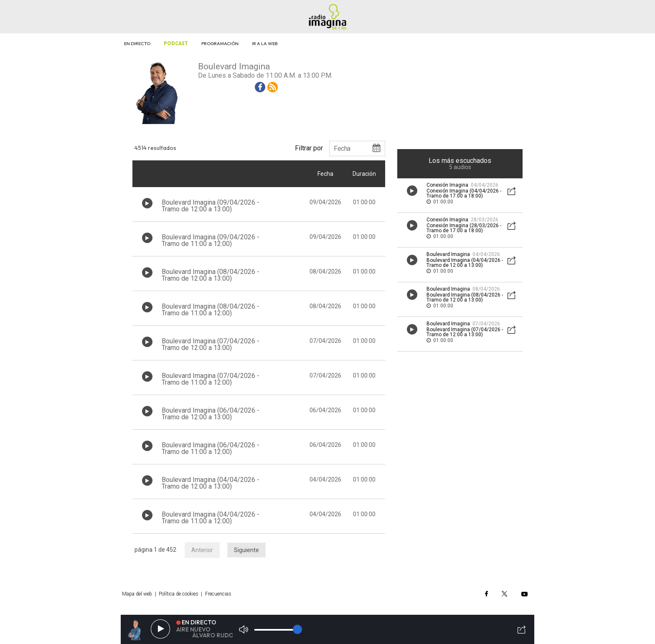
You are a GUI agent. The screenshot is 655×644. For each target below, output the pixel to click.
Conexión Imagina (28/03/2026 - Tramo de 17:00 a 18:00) (464, 228)
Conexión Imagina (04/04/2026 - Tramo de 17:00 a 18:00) (464, 193)
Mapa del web (137, 594)
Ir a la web (265, 43)
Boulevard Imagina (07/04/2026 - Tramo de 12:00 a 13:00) (211, 344)
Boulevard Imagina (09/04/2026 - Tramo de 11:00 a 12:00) (211, 240)
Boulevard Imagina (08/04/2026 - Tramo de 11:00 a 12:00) (211, 310)
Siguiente (246, 550)
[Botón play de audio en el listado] (147, 203)
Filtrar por (309, 148)
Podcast (176, 43)
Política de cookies (179, 594)
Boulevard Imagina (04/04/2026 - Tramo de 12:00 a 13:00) (211, 483)
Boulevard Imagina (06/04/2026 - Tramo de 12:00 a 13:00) (211, 414)
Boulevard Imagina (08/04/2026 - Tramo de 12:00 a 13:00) (211, 275)
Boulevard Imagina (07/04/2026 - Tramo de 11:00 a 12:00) (211, 379)
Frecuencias (218, 594)
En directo (137, 43)
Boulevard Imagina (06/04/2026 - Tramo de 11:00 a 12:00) (211, 448)
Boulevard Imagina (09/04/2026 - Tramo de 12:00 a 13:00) (211, 206)
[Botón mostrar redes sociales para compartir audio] (512, 192)
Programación (220, 43)
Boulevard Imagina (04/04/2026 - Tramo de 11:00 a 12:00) (211, 518)
